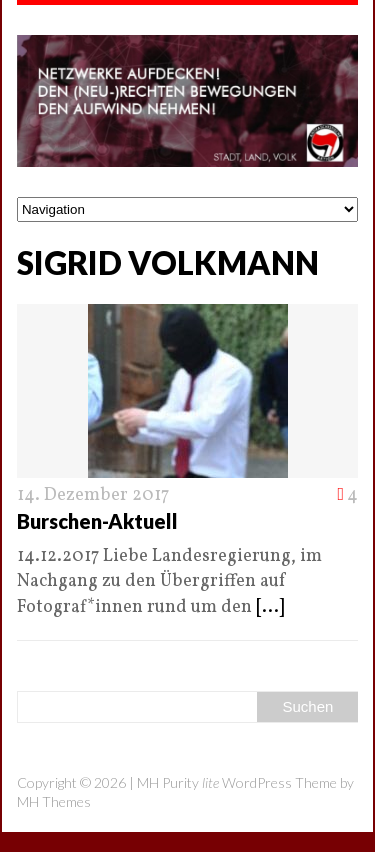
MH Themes (54, 801)
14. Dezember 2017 (93, 495)
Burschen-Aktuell (97, 521)
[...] (270, 607)
